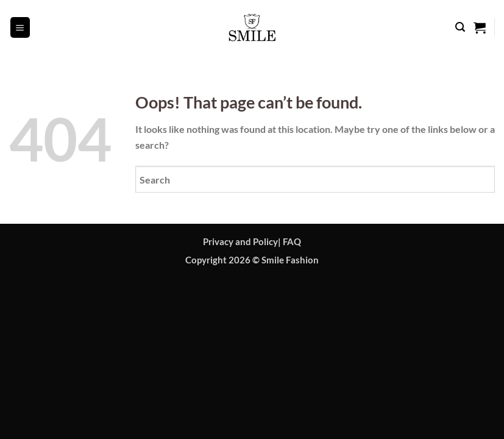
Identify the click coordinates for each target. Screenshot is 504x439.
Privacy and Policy (240, 242)
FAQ (292, 242)
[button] (20, 27)
